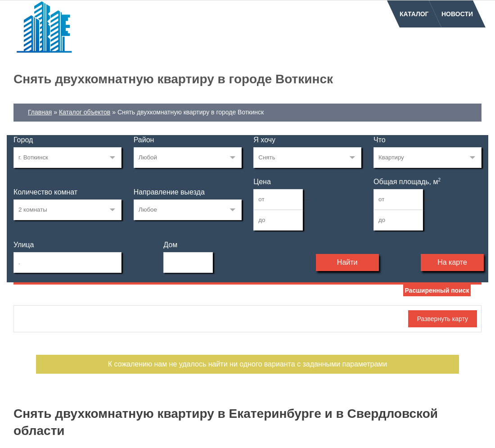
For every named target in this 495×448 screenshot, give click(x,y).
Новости (457, 14)
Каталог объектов (85, 112)
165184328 (67, 158)
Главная (40, 112)
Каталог (414, 14)
